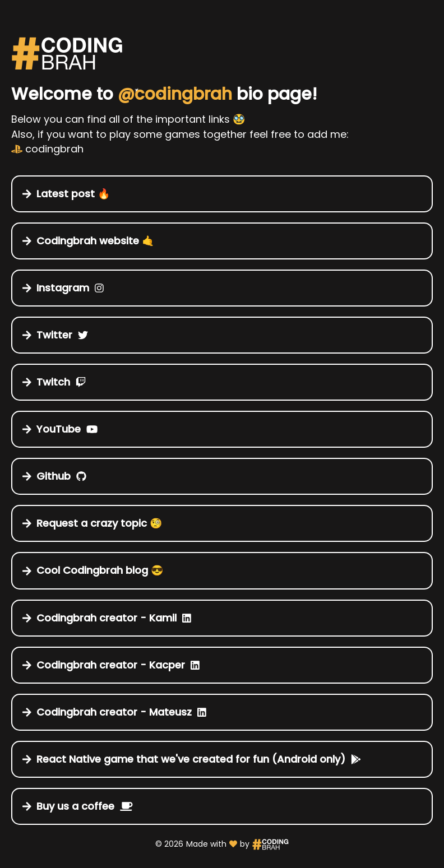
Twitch (54, 382)
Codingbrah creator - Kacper (111, 665)
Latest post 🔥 (69, 194)
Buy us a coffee (78, 806)
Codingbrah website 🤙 (91, 241)
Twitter (55, 335)
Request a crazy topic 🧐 (95, 523)
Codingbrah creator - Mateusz (115, 712)
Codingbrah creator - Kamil (107, 618)
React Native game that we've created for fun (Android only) (192, 759)
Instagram (63, 288)
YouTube (60, 429)
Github (55, 476)
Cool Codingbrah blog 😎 (96, 570)
